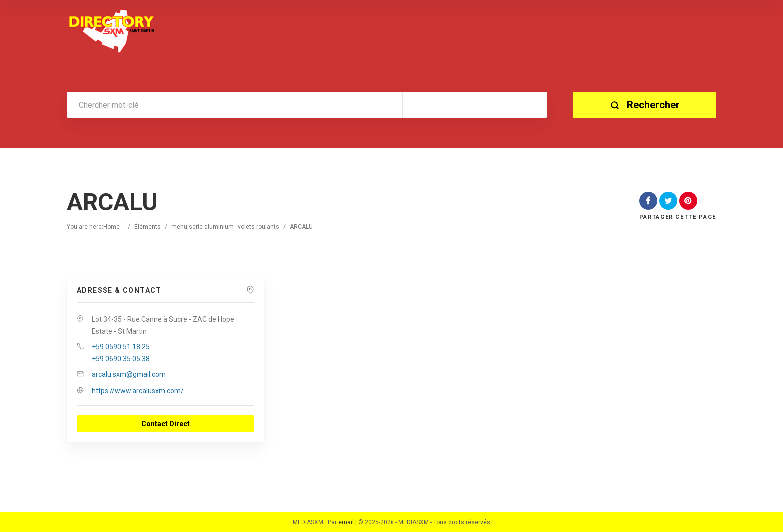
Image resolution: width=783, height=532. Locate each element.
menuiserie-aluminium (202, 227)
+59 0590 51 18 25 (121, 347)
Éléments (148, 227)
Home (112, 227)
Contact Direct (166, 424)
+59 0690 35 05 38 (121, 359)
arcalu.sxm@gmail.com (129, 374)
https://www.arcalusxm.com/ (138, 391)
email (346, 522)
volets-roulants (258, 227)
